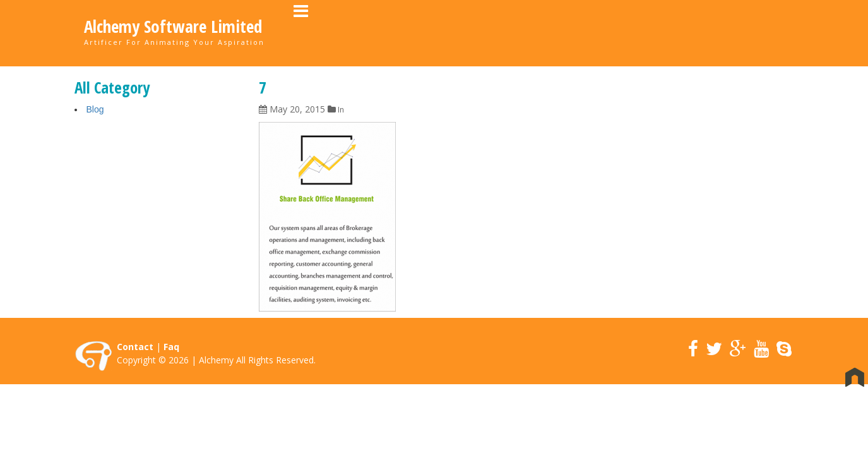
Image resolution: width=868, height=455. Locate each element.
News (702, 32)
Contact (755, 32)
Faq (171, 347)
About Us (529, 32)
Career (653, 32)
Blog (95, 110)
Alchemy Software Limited (173, 27)
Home (475, 32)
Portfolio (593, 32)
